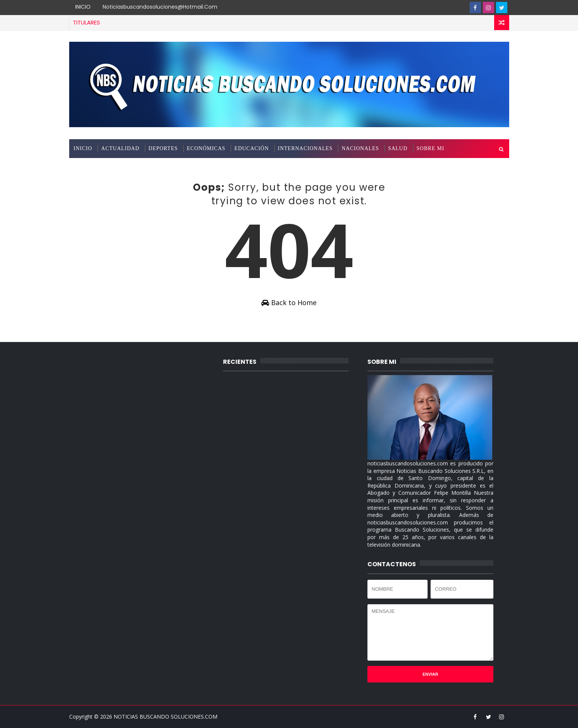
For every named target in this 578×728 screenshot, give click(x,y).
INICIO (83, 7)
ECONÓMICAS (206, 148)
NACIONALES (360, 148)
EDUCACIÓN (251, 148)
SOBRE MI (431, 148)
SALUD (398, 148)
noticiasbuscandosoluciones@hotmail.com (160, 7)
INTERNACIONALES (305, 148)
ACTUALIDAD (120, 148)
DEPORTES (163, 148)
